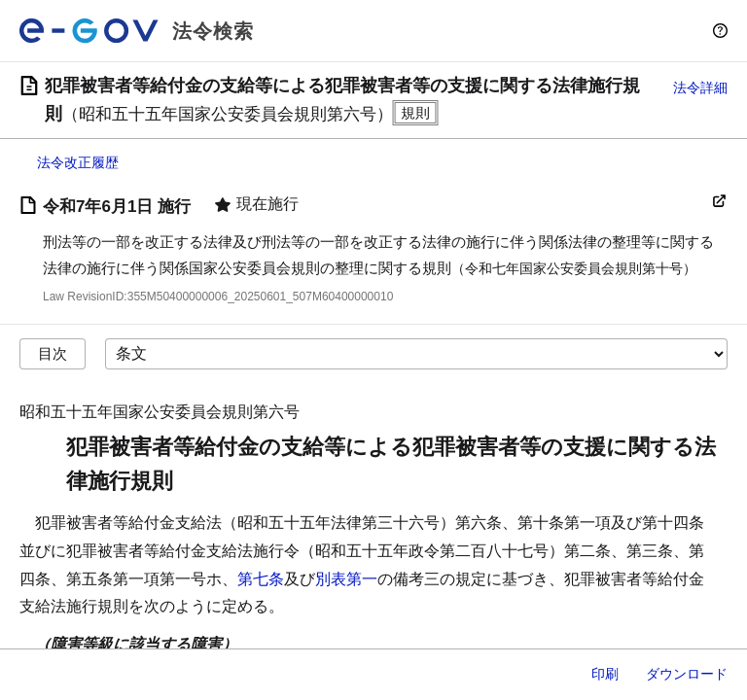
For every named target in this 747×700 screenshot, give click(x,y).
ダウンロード (687, 674)
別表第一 (346, 579)
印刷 (605, 674)
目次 (53, 353)
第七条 (261, 579)
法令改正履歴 (78, 162)
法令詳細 (700, 87)
